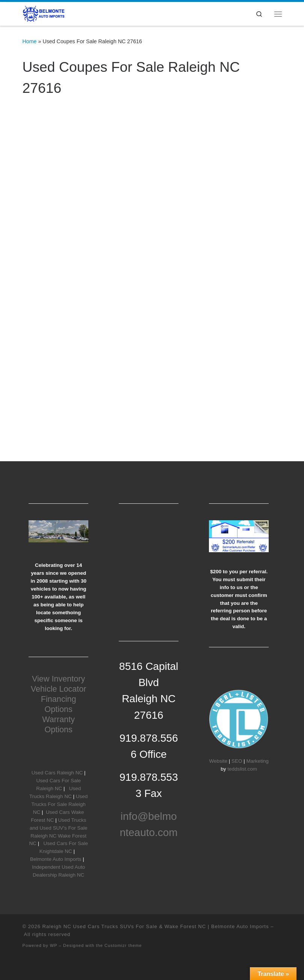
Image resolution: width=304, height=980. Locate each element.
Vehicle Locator (59, 689)
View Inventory (58, 679)
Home (30, 41)
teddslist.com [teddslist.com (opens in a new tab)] (242, 769)
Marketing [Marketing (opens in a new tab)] (258, 761)
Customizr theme (123, 945)
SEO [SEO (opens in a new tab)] (237, 761)
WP (54, 945)
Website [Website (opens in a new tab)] (219, 761)
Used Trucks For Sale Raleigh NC (60, 804)
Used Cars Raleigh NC (57, 773)
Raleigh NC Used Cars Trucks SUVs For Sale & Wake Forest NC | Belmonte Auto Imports (156, 926)
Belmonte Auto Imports (56, 859)
